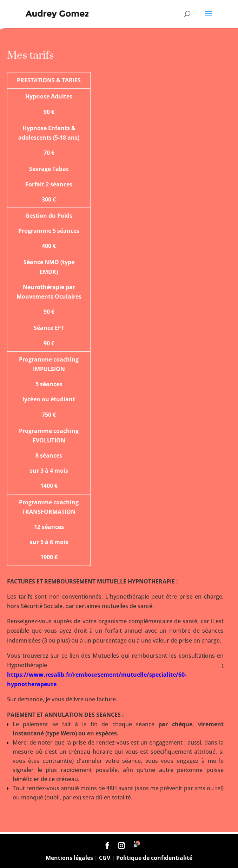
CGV (105, 858)
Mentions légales (69, 858)
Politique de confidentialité (154, 858)
